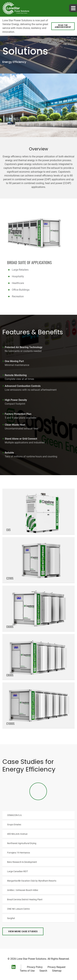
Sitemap (57, 971)
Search (43, 971)
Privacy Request (56, 967)
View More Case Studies (23, 931)
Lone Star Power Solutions (31, 959)
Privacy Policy (35, 967)
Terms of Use (27, 971)
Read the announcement (63, 26)
